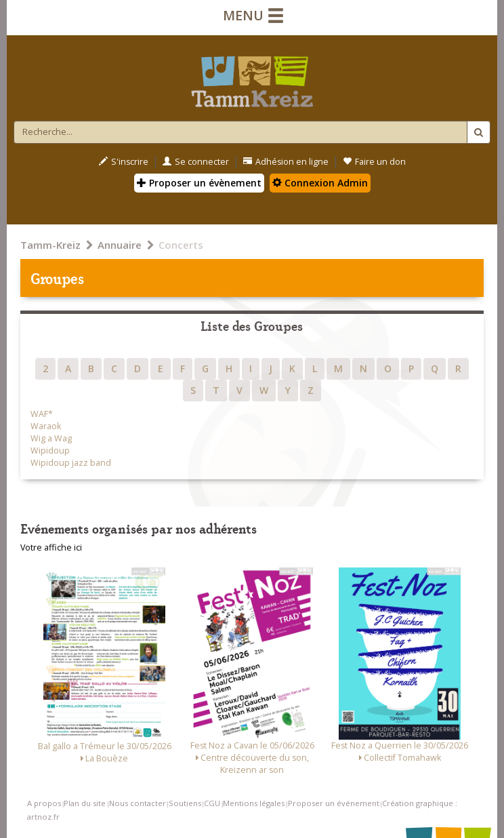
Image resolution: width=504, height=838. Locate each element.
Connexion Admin (320, 183)
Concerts (181, 245)
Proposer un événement (334, 803)
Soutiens (185, 803)
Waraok (46, 426)
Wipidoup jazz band (71, 463)
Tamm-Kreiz (50, 245)
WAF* (42, 414)
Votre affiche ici (51, 547)
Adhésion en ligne (286, 162)
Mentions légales (254, 803)
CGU (212, 803)
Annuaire (120, 245)
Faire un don (374, 162)
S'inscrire (124, 162)
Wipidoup (50, 451)
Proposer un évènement (199, 183)
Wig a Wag (51, 438)
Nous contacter (138, 803)
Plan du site (85, 803)
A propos (44, 803)
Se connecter (196, 162)
